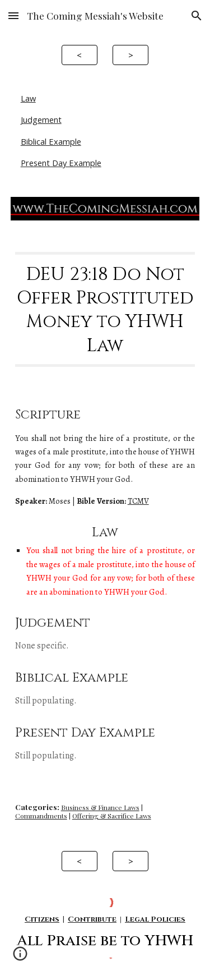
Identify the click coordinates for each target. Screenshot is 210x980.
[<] (80, 55)
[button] (13, 15)
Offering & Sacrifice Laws (112, 816)
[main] (105, 310)
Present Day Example (61, 163)
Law (28, 98)
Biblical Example (51, 141)
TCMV (138, 501)
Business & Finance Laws (100, 807)
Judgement (41, 119)
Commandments (41, 816)
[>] (130, 55)
